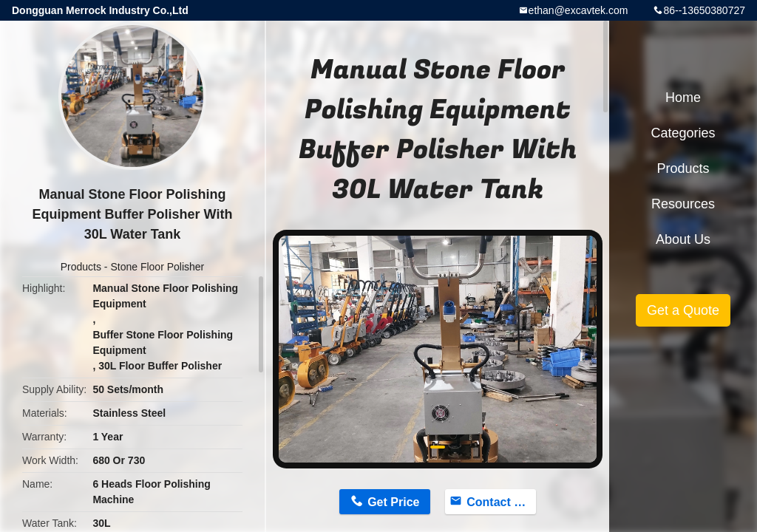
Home (683, 98)
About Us (683, 239)
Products (81, 267)
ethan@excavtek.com (578, 10)
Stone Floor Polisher (157, 267)
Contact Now (501, 502)
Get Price (393, 502)
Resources (683, 204)
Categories (683, 133)
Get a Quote (683, 310)
